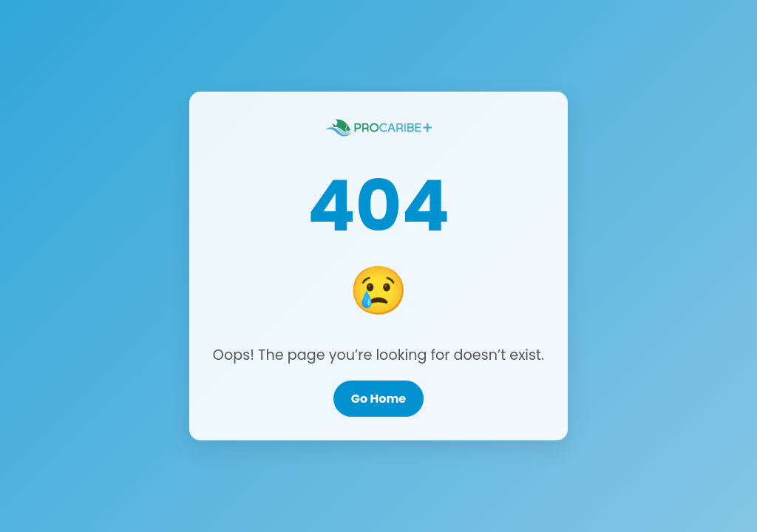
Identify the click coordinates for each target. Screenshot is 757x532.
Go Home (378, 399)
